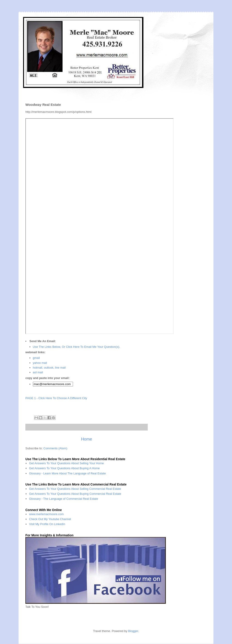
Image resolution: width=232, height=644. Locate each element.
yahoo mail (40, 363)
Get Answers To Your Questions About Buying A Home (64, 468)
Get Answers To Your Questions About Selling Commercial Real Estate (75, 489)
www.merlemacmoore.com (46, 514)
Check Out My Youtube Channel (50, 519)
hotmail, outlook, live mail (49, 368)
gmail (36, 358)
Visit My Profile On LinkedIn (47, 524)
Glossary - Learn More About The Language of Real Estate (67, 473)
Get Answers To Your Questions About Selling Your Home (66, 463)
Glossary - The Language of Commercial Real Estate (64, 499)
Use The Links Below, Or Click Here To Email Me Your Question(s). (76, 347)
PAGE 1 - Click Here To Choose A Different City (56, 398)
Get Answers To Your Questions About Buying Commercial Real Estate (75, 494)
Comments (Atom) (55, 448)
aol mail (38, 372)
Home (87, 439)
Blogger (133, 631)
